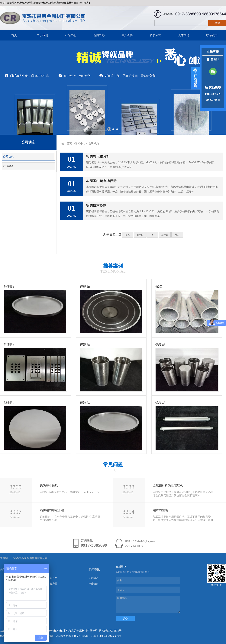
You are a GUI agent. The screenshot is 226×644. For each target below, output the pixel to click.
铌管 (159, 286)
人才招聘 (184, 35)
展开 (195, 78)
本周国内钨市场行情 (101, 181)
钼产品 (54, 578)
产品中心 (71, 35)
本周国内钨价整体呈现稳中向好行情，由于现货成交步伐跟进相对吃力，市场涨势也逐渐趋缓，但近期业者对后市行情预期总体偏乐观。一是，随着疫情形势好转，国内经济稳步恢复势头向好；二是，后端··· (152, 189)
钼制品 (9, 345)
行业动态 (8, 166)
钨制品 (9, 286)
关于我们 (42, 35)
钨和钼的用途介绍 (52, 510)
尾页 (177, 235)
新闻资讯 (94, 570)
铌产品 (54, 584)
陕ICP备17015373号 (110, 631)
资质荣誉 (155, 35)
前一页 (140, 235)
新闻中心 (99, 35)
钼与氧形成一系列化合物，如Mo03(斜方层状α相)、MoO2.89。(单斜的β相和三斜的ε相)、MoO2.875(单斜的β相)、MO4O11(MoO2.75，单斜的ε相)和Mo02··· (151, 165)
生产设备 (127, 35)
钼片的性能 (160, 510)
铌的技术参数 (96, 205)
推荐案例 (113, 266)
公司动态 (8, 157)
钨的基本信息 (49, 485)
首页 (14, 35)
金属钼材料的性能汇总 (168, 485)
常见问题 (113, 465)
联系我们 (212, 35)
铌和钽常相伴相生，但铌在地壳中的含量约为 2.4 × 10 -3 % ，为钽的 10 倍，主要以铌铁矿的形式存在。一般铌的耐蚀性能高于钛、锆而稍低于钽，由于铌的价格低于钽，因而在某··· (153, 214)
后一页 (165, 235)
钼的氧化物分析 (98, 156)
